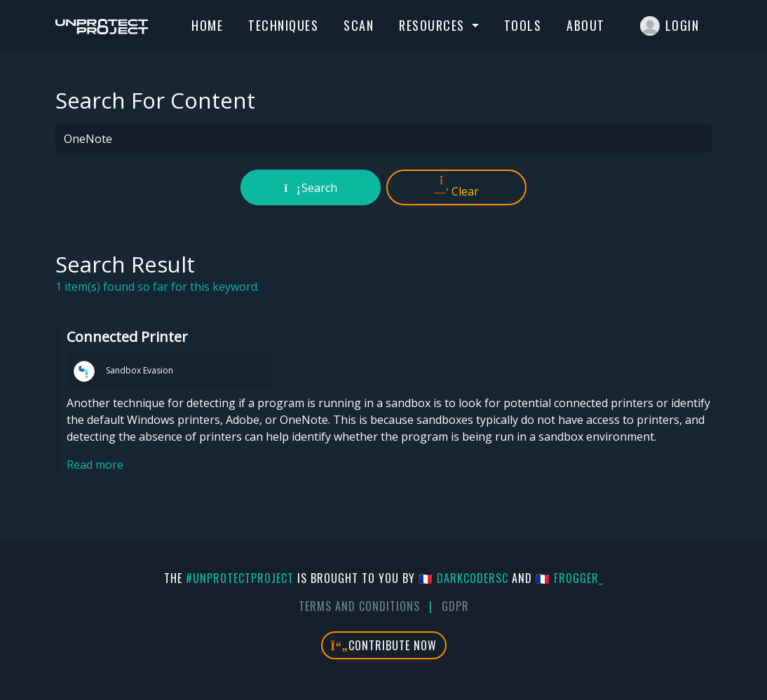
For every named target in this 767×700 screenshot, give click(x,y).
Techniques (283, 25)
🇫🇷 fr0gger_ (570, 578)
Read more (95, 465)
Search (311, 188)
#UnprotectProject (240, 578)
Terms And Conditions (359, 606)
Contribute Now (384, 645)
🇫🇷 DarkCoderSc (463, 578)
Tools (523, 25)
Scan (359, 25)
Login (670, 26)
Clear (457, 187)
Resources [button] (434, 25)
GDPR (455, 606)
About (586, 25)
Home (207, 25)
